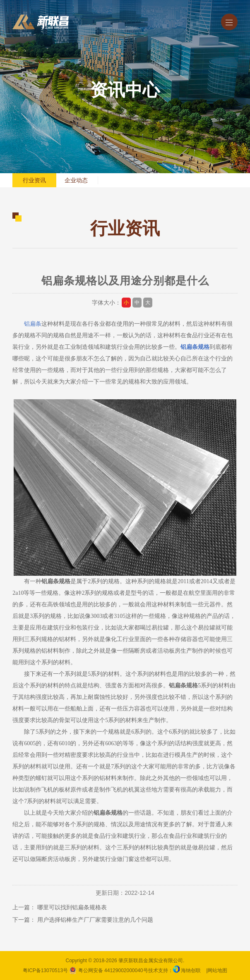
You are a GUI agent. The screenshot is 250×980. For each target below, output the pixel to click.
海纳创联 (191, 970)
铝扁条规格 (195, 347)
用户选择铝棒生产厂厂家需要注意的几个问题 (95, 920)
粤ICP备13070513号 (45, 970)
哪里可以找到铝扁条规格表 (72, 907)
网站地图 (217, 970)
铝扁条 (33, 324)
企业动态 (76, 180)
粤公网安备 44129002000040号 (108, 970)
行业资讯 (34, 180)
